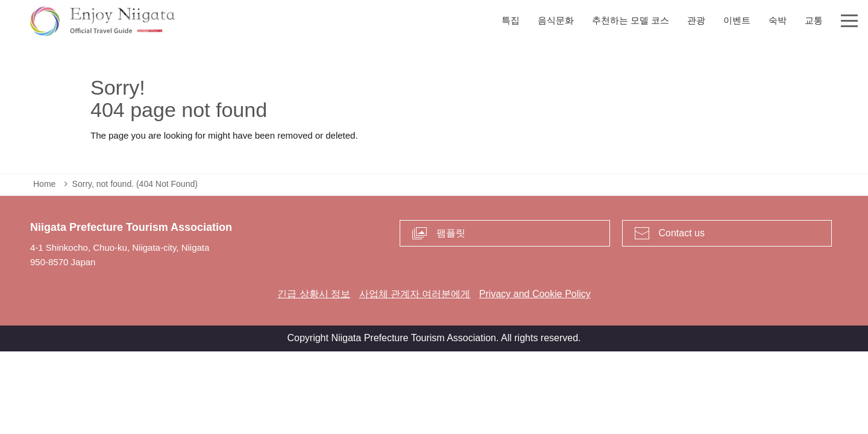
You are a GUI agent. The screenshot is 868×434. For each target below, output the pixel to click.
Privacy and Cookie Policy (535, 294)
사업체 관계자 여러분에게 (415, 294)
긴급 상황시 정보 (314, 294)
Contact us (682, 233)
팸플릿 (451, 233)
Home (44, 184)
